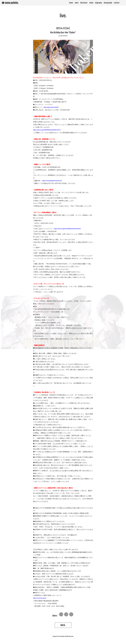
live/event (84, 3)
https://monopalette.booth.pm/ (52, 181)
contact (117, 3)
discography (108, 3)
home (71, 3)
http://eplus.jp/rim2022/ (51, 107)
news (77, 3)
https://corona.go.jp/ (40, 598)
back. (63, 625)
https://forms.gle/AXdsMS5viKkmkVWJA (67, 229)
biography (99, 3)
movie (91, 3)
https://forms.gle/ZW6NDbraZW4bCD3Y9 (47, 130)
